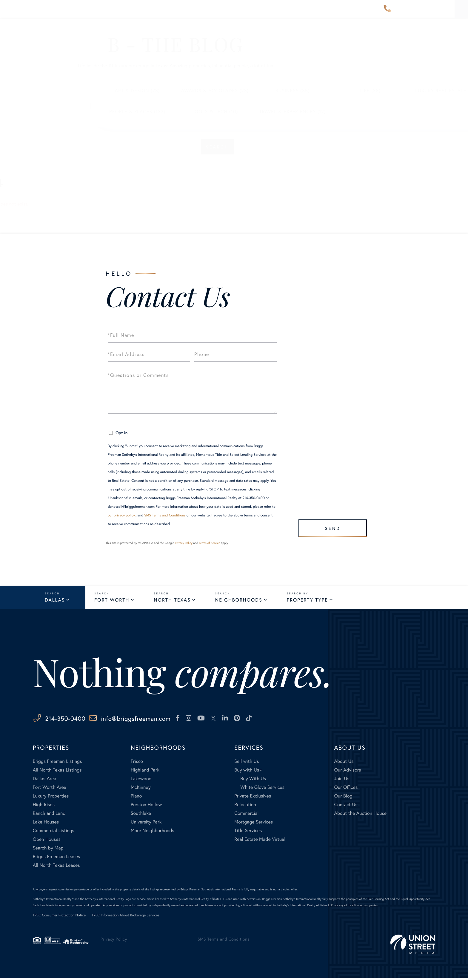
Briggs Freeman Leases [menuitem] (57, 858)
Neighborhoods (239, 601)
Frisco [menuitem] (137, 763)
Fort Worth (112, 601)
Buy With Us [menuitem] (253, 780)
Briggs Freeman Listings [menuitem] (57, 763)
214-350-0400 (387, 13)
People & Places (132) (79, 112)
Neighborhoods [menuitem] (146, 13)
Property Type (307, 601)
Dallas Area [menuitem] (45, 780)
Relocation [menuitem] (245, 806)
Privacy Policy (184, 543)
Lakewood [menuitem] (141, 780)
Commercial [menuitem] (246, 815)
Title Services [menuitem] (248, 832)
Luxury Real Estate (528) (389, 91)
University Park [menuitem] (146, 824)
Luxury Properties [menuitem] (51, 798)
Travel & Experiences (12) (234, 112)
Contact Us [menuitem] (345, 13)
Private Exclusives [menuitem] (253, 798)
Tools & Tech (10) (157, 112)
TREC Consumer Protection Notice (59, 917)
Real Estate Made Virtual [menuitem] (260, 841)
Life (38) (312, 91)
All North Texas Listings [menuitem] (57, 772)
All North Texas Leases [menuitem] (56, 867)
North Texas (172, 601)
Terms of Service (209, 543)
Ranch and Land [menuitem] (49, 815)
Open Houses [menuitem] (47, 841)
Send (330, 525)
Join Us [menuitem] (342, 780)
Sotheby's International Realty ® (53, 901)
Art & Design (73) (79, 91)
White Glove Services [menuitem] (262, 789)
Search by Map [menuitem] (48, 850)
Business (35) (234, 91)
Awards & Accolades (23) (157, 91)
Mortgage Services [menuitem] (254, 824)
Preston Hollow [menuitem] (146, 806)
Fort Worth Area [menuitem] (50, 789)
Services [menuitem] (270, 13)
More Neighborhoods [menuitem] (153, 832)
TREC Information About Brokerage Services (126, 917)
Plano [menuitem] (136, 798)
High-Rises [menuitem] (44, 806)
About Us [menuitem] (306, 13)
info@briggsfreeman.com (167, 720)
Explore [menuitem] (236, 13)
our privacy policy (121, 515)
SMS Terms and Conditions (165, 515)
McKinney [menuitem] (141, 789)
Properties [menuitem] (99, 13)
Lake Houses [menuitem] (46, 824)
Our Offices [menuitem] (346, 789)
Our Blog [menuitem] (343, 798)
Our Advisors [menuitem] (196, 13)
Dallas (55, 601)
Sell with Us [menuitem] (247, 763)
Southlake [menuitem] (141, 815)
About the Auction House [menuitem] (361, 815)
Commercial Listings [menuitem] (54, 832)
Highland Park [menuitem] (145, 772)
